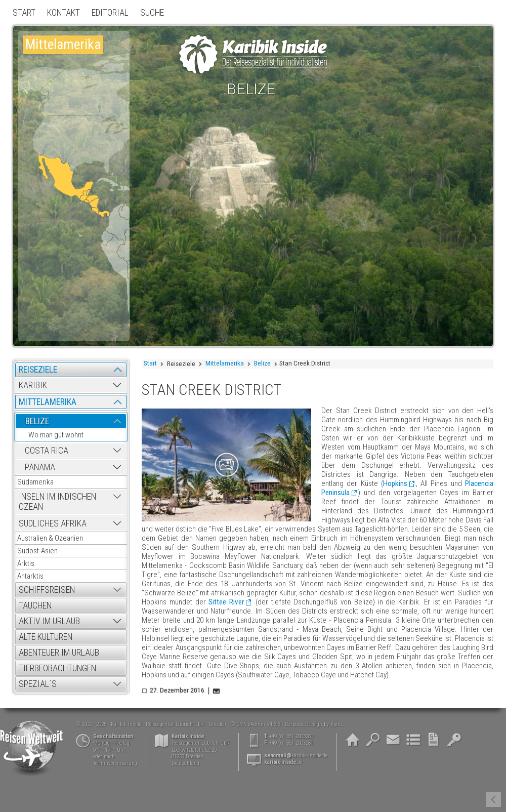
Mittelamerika (225, 363)
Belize (262, 363)
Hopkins (395, 483)
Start (150, 363)
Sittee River (226, 602)
